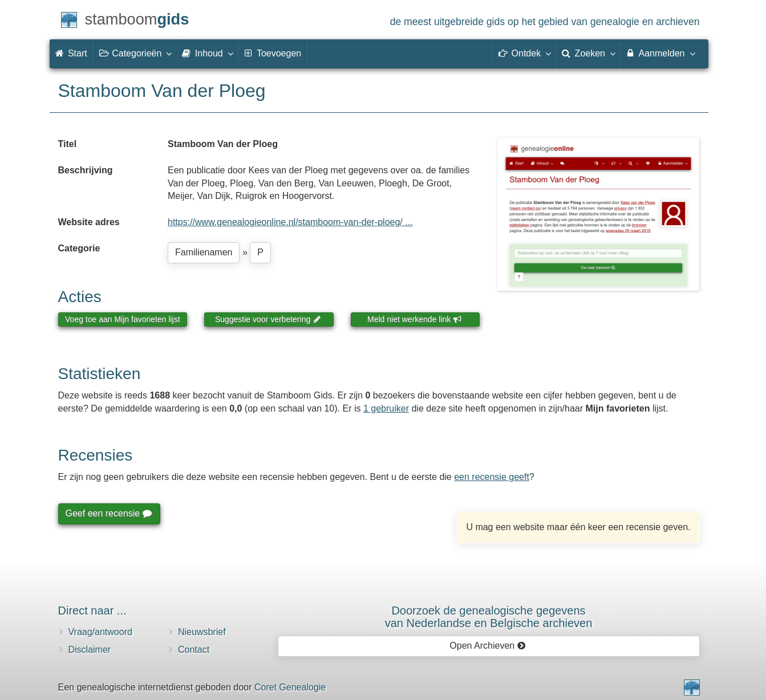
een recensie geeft (492, 477)
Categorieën (135, 53)
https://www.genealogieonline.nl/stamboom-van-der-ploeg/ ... (290, 222)
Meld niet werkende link (414, 319)
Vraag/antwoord (100, 632)
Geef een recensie (108, 513)
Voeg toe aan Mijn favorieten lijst (123, 319)
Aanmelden (660, 53)
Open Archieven (487, 646)
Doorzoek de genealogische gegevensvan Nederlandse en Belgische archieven (489, 617)
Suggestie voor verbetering (268, 319)
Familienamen (204, 252)
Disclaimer (90, 650)
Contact (194, 650)
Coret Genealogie (290, 687)
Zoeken (588, 53)
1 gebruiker (386, 408)
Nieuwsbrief (202, 632)
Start (71, 53)
